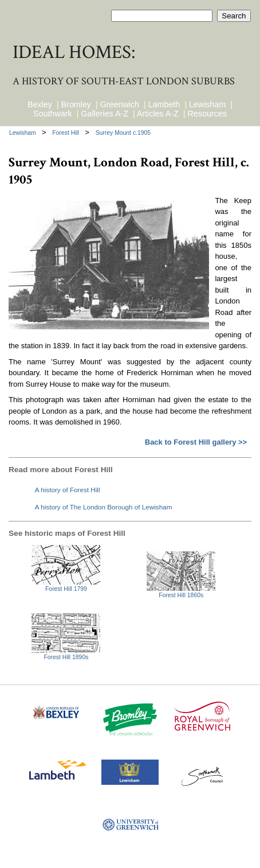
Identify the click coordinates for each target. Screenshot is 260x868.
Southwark (53, 114)
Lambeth (164, 104)
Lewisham (207, 104)
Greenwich (120, 104)
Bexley (40, 104)
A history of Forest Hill (68, 490)
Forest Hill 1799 (66, 589)
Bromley (76, 104)
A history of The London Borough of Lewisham (104, 507)
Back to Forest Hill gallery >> (196, 442)
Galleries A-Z (105, 114)
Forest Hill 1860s (181, 595)
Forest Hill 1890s (66, 657)
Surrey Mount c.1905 (123, 133)
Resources (207, 114)
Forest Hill (66, 133)
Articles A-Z (158, 114)
